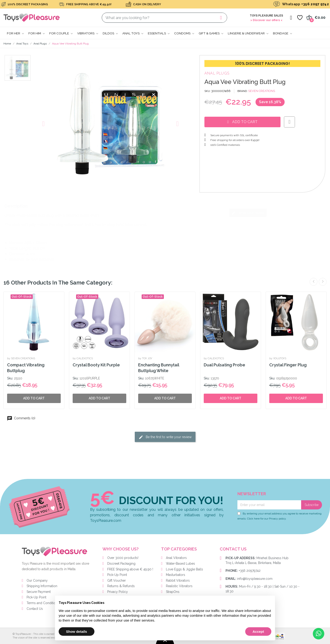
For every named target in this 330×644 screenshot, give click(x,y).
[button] (43, 124)
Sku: (10, 378)
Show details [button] (77, 632)
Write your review (248, 213)
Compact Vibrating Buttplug (26, 368)
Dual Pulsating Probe (224, 365)
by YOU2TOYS (278, 358)
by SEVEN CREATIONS (21, 358)
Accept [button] (258, 632)
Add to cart (231, 398)
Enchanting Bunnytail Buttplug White (159, 368)
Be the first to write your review (165, 437)
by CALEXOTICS (83, 358)
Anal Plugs (217, 73)
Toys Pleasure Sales (266, 16)
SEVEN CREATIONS (262, 91)
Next (323, 282)
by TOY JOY (145, 358)
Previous (313, 282)
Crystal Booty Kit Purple (96, 365)
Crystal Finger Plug (288, 365)
